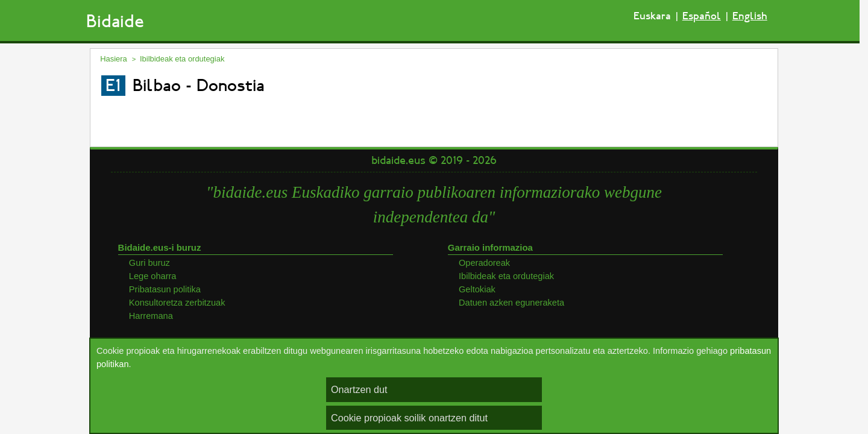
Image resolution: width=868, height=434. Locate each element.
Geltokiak (477, 289)
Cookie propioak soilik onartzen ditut (409, 418)
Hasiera (114, 59)
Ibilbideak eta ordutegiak (182, 59)
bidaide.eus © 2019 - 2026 (434, 160)
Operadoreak (484, 263)
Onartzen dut (359, 389)
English (750, 16)
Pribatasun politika (165, 289)
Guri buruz (149, 263)
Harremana (151, 316)
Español (702, 16)
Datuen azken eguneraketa (511, 303)
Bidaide (115, 21)
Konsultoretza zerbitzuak (177, 303)
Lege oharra (153, 276)
